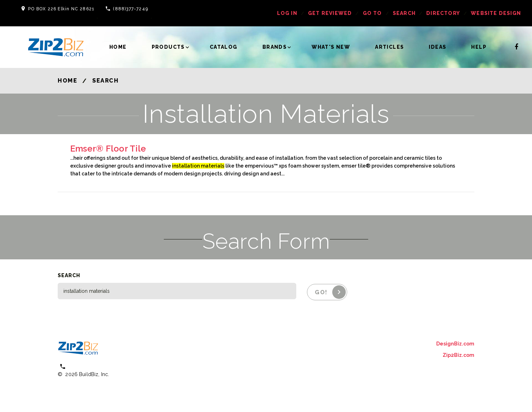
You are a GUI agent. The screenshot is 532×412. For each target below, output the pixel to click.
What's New (331, 47)
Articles (389, 47)
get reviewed (330, 13)
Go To (372, 13)
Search (404, 13)
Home (118, 47)
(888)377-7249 (131, 9)
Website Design (496, 13)
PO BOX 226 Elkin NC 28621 (61, 9)
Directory (443, 13)
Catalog (224, 47)
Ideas (437, 47)
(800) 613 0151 (88, 366)
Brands (275, 47)
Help (479, 47)
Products (168, 47)
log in (287, 13)
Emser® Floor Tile (108, 149)
